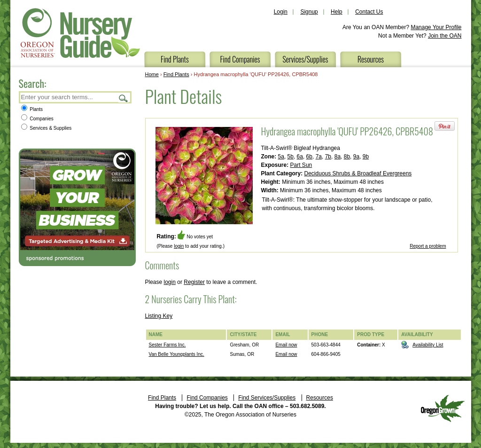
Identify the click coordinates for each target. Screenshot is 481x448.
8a (337, 157)
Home (152, 74)
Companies (37, 119)
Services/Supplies (305, 59)
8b (347, 157)
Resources (371, 59)
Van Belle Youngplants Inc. (177, 354)
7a (319, 157)
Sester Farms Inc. (167, 345)
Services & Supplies (47, 128)
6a (300, 157)
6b (309, 157)
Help (337, 12)
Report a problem (428, 246)
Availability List (428, 345)
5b (291, 157)
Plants (32, 109)
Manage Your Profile (436, 27)
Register (194, 282)
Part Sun (301, 165)
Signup (309, 12)
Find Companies (240, 59)
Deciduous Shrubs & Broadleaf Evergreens (358, 173)
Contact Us (369, 12)
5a (281, 157)
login (179, 246)
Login (281, 12)
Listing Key (159, 316)
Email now (286, 345)
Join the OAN (445, 36)
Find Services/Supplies (267, 398)
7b (328, 157)
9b (366, 157)
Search (124, 98)
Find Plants (175, 59)
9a (356, 157)
